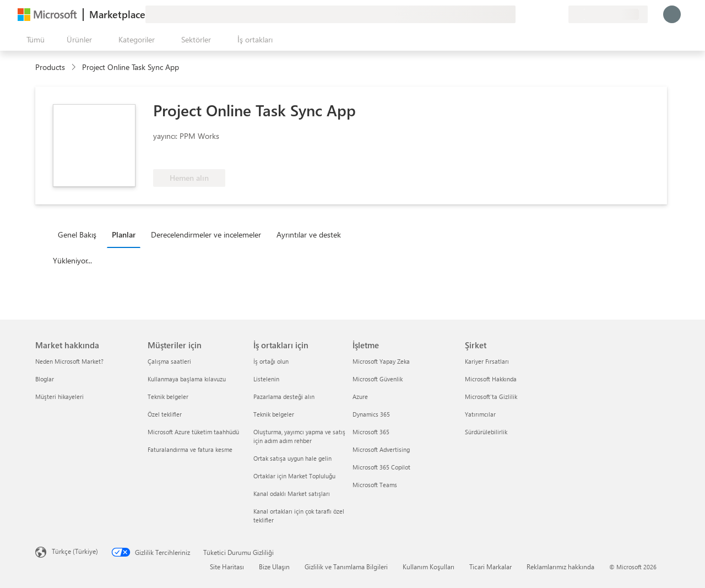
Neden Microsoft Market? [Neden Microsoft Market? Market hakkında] (69, 361)
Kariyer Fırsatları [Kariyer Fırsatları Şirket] (487, 361)
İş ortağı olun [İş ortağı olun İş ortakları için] (271, 361)
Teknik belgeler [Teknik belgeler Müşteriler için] (168, 397)
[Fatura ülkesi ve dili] (608, 14)
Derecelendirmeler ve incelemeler (206, 234)
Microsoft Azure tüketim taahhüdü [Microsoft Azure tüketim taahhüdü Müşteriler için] (193, 432)
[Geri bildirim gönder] (520, 14)
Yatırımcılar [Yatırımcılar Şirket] (480, 414)
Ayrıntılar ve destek (309, 234)
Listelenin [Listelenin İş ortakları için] (266, 379)
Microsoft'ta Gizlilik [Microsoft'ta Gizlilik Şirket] (491, 397)
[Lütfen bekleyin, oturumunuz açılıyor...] (672, 14)
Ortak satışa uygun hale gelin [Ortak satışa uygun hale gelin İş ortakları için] (292, 458)
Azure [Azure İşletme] (360, 397)
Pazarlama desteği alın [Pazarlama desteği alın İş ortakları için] (284, 397)
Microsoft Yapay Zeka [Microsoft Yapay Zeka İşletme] (381, 361)
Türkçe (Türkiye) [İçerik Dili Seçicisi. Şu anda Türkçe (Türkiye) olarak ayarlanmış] (75, 551)
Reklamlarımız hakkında (560, 567)
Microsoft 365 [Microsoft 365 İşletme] (371, 432)
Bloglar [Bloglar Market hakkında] (45, 379)
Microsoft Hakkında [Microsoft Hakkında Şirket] (491, 379)
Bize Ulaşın (274, 567)
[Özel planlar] (560, 14)
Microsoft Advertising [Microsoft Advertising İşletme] (381, 449)
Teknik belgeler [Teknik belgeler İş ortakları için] (274, 414)
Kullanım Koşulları (429, 567)
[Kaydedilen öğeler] (546, 14)
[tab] (80, 234)
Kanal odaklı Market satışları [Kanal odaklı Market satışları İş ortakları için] (292, 493)
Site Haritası (227, 567)
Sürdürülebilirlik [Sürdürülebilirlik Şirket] (486, 432)
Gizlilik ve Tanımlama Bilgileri (346, 567)
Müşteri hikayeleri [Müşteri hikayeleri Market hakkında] (59, 397)
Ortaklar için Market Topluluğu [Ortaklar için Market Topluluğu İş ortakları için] (294, 476)
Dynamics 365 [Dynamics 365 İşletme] (371, 414)
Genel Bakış (77, 234)
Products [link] (50, 67)
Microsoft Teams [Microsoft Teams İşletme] (375, 485)
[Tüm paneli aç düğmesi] (33, 40)
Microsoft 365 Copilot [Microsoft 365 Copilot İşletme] (381, 467)
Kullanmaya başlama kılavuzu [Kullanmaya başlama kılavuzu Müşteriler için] (187, 379)
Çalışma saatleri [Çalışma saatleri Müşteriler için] (169, 361)
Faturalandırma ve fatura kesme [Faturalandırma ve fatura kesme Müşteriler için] (190, 449)
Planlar (124, 234)
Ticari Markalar (490, 567)
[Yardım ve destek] (533, 14)
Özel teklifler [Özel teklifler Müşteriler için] (165, 414)
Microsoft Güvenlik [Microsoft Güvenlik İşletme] (378, 379)
